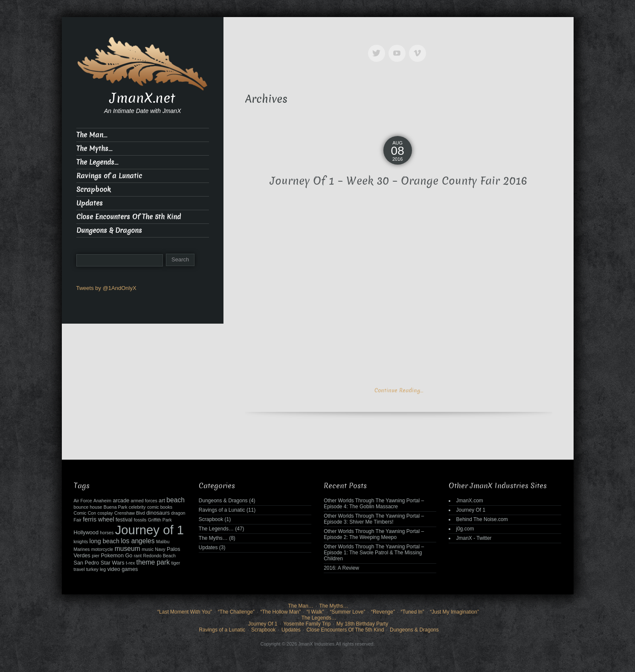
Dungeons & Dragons (109, 230)
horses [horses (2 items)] (107, 533)
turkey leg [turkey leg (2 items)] (96, 569)
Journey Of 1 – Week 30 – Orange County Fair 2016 (399, 181)
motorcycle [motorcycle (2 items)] (102, 549)
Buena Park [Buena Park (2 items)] (116, 507)
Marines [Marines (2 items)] (82, 549)
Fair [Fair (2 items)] (78, 520)
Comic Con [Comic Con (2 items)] (85, 513)
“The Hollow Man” (281, 612)
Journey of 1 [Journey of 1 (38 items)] (149, 530)
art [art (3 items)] (162, 501)
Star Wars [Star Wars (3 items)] (113, 563)
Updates (90, 203)
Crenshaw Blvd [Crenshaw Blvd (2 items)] (130, 513)
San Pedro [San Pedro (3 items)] (87, 563)
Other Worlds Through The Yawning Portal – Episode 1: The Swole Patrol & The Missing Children (374, 553)
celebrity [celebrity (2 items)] (137, 507)
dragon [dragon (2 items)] (178, 513)
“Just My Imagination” (454, 612)
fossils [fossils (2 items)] (140, 520)
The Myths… (94, 149)
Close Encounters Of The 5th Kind (129, 217)
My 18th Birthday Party (362, 624)
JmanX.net (142, 98)
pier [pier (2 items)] (96, 556)
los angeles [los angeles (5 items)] (138, 541)
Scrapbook (94, 190)
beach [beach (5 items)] (175, 500)
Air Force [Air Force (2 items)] (83, 501)
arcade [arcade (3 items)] (121, 501)
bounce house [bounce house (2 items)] (88, 507)
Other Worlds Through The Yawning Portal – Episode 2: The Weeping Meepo (374, 534)
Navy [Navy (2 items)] (160, 549)
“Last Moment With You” (185, 612)
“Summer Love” (348, 612)
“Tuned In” (413, 612)
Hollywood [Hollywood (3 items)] (86, 533)
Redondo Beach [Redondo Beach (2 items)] (159, 556)
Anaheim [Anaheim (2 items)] (102, 501)
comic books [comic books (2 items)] (160, 507)
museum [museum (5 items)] (128, 549)
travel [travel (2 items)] (79, 569)
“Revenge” (383, 612)
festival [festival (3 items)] (124, 520)
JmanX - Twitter (474, 538)
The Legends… (97, 162)
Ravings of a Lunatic (109, 176)
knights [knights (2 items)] (81, 542)
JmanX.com (469, 501)
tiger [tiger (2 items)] (176, 563)
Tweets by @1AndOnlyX (106, 288)
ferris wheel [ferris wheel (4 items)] (98, 519)
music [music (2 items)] (148, 549)
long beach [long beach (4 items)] (104, 541)
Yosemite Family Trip (307, 624)
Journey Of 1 (471, 510)
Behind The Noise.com (482, 519)
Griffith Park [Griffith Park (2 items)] (160, 520)
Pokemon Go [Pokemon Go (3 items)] (116, 556)
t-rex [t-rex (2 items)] (130, 563)
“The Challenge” (236, 612)
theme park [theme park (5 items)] (153, 562)
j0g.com (465, 529)
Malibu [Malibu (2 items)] (163, 542)
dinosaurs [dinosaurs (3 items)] (158, 513)
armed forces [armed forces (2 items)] (144, 501)
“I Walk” (315, 612)
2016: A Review (341, 568)
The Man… (92, 135)
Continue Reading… (399, 390)
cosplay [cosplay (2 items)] (105, 513)
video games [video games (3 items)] (122, 569)
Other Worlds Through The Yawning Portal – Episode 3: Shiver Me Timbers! (374, 519)
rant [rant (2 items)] (138, 556)
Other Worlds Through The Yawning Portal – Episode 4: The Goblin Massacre (374, 504)
